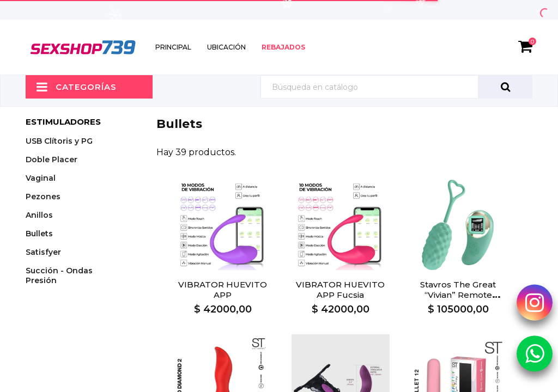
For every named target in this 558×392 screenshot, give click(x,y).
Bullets (39, 234)
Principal (173, 47)
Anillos (39, 215)
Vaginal (41, 178)
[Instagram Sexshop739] (535, 302)
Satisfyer (43, 252)
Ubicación (226, 47)
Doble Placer (51, 160)
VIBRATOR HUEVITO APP (223, 290)
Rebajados (283, 47)
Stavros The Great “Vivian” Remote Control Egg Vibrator (458, 295)
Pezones (43, 197)
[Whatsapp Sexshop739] (535, 353)
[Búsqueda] (396, 87)
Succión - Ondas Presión (59, 275)
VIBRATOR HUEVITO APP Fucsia (340, 290)
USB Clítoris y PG (59, 141)
